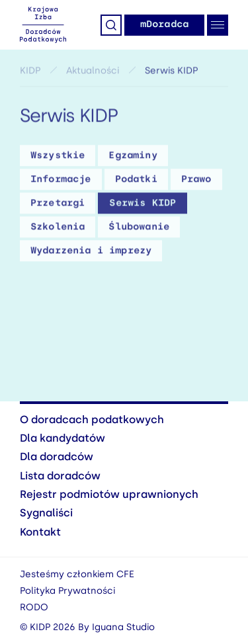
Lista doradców (60, 476)
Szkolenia (58, 228)
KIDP (30, 72)
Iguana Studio (123, 627)
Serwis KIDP (143, 205)
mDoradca (164, 24)
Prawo (196, 181)
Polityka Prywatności (67, 591)
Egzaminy (133, 157)
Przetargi (58, 205)
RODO (34, 607)
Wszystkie (58, 157)
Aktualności (93, 72)
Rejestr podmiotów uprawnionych (109, 494)
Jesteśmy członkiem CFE (77, 574)
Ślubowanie (139, 228)
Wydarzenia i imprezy (91, 252)
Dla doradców (57, 457)
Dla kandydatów (62, 438)
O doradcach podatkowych (92, 420)
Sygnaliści (46, 513)
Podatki (136, 181)
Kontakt (40, 532)
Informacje (61, 181)
